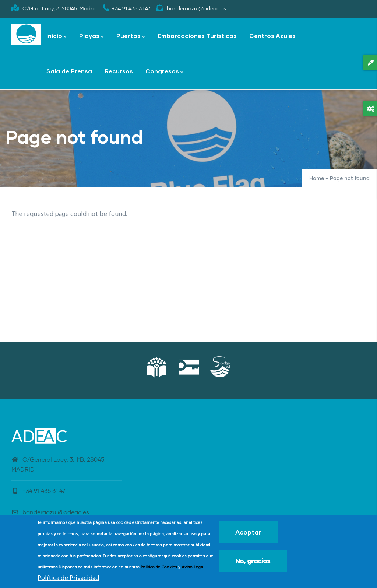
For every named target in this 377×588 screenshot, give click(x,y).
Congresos (164, 72)
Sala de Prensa (69, 71)
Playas (91, 36)
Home (317, 179)
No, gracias (253, 562)
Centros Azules (272, 36)
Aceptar (248, 533)
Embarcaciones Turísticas (197, 36)
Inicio (57, 36)
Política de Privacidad (68, 579)
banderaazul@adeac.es (50, 512)
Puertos (131, 36)
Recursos (119, 71)
